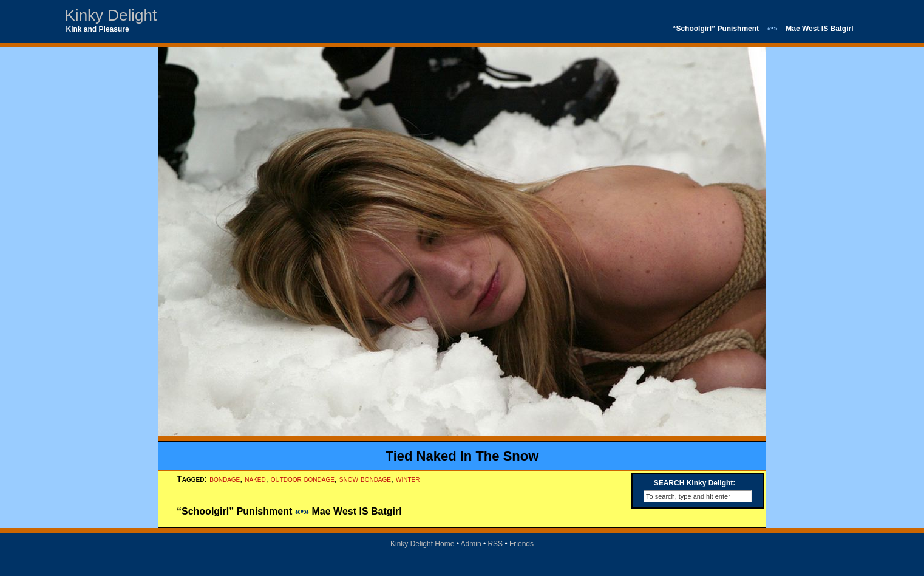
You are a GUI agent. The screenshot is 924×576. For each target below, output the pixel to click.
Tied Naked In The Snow (462, 456)
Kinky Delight (111, 15)
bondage (225, 479)
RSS (495, 544)
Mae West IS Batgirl (819, 29)
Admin (471, 544)
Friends (521, 544)
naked (255, 479)
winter (408, 479)
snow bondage (365, 479)
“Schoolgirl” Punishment (715, 29)
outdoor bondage (303, 479)
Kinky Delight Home (422, 544)
